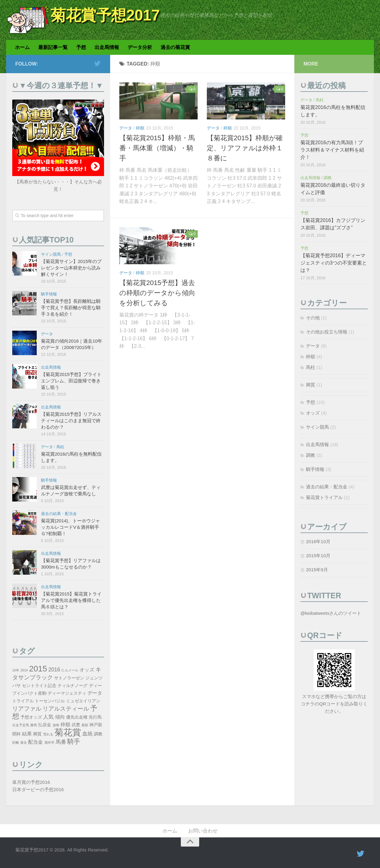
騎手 (74, 741)
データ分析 (140, 47)
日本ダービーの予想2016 (38, 789)
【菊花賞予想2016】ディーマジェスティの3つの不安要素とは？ (334, 263)
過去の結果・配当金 (59, 514)
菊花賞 (68, 732)
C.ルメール (70, 670)
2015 (38, 669)
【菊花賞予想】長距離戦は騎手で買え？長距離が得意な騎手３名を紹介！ (71, 308)
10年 (16, 670)
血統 (88, 734)
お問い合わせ (203, 831)
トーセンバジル (50, 701)
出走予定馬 (21, 725)
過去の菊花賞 (175, 47)
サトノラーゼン (69, 678)
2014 (24, 670)
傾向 (60, 717)
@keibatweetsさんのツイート (331, 613)
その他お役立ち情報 (327, 332)
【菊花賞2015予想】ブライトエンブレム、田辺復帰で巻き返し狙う (71, 381)
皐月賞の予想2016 (31, 782)
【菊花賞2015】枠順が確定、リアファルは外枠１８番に (245, 148)
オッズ (87, 670)
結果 (27, 734)
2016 (54, 670)
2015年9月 (317, 570)
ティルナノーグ (73, 686)
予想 (81, 47)
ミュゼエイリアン (83, 701)
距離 (16, 742)
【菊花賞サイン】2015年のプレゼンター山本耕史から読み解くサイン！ (71, 268)
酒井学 (49, 742)
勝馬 (34, 725)
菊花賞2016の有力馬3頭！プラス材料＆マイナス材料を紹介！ (332, 150)
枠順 (140, 128)
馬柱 (60, 447)
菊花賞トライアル (324, 497)
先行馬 (95, 717)
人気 (48, 717)
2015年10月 (318, 556)
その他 (313, 318)
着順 (85, 725)
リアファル (27, 709)
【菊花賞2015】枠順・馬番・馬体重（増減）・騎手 (157, 148)
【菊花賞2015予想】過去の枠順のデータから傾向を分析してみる (157, 293)
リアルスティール (66, 709)
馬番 (61, 742)
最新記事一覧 (53, 47)
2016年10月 (318, 541)
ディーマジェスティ (67, 693)
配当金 (35, 742)
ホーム (22, 47)
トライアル (23, 701)
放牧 (56, 725)
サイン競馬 (51, 254)
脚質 (37, 734)
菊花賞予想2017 (105, 15)
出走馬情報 (107, 47)
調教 (98, 734)
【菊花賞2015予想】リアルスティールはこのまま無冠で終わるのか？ (71, 421)
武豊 (76, 725)
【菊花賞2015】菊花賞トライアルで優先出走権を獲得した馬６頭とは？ (71, 600)
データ (126, 128)
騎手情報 (49, 294)
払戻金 (45, 725)
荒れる (48, 734)
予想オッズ (31, 717)
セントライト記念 (39, 686)
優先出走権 (77, 717)
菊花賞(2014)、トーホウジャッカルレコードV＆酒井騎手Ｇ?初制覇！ (71, 527)
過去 (24, 742)
